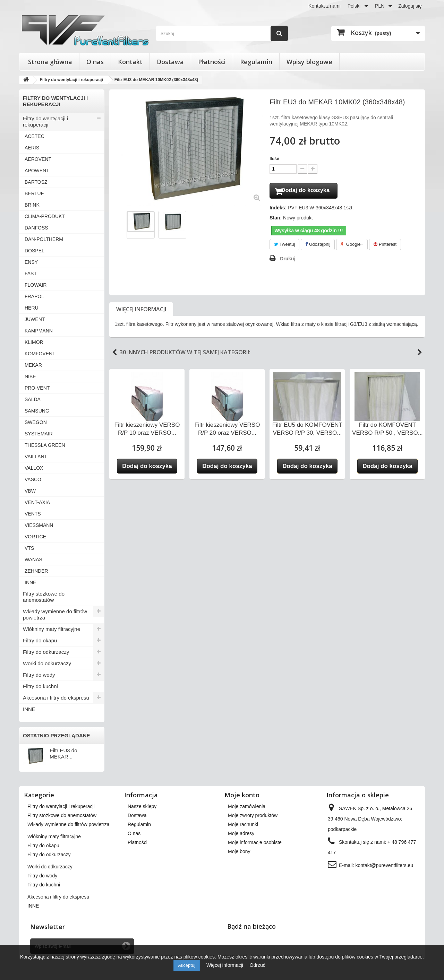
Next (420, 354)
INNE (30, 582)
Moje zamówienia (247, 806)
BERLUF (34, 193)
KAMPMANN (39, 331)
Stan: (276, 219)
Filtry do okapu (40, 640)
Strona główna (50, 62)
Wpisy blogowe (309, 62)
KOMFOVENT (40, 354)
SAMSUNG (37, 411)
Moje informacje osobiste (255, 842)
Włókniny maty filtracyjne (52, 629)
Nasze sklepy (142, 806)
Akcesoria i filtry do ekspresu (56, 698)
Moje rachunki (243, 824)
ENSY (31, 262)
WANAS (33, 560)
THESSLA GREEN (45, 445)
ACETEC (35, 136)
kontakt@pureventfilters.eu (384, 865)
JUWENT (35, 319)
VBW (30, 491)
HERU (32, 308)
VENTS (33, 514)
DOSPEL (35, 251)
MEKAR (33, 365)
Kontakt (130, 62)
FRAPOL (34, 296)
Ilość (274, 159)
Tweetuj (284, 246)
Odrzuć (258, 965)
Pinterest (385, 246)
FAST (31, 274)
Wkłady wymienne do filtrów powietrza (55, 614)
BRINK (32, 205)
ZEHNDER (36, 571)
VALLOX (34, 468)
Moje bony (239, 851)
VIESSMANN (39, 525)
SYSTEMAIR (39, 434)
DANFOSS (36, 228)
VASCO (33, 479)
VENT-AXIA (37, 502)
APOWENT (37, 171)
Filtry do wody (39, 675)
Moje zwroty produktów (253, 815)
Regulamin (256, 62)
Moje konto (242, 795)
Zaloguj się (410, 6)
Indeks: (278, 209)
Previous (114, 354)
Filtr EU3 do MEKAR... (63, 753)
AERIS (32, 148)
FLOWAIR (36, 285)
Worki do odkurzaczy (47, 663)
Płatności (212, 62)
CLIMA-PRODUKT (45, 216)
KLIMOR (34, 342)
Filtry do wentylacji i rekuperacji (45, 122)
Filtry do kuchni (40, 686)
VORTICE (35, 537)
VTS (29, 548)
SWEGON (36, 422)
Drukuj (288, 260)
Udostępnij (318, 246)
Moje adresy (241, 833)
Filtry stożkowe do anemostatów (44, 597)
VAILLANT (36, 457)
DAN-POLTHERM (44, 239)
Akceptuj (187, 965)
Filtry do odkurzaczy (46, 652)
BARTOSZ (36, 182)
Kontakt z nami (325, 6)
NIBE (30, 376)
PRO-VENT (37, 388)
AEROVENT (38, 159)
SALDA (33, 399)
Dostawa (170, 62)
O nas (95, 62)
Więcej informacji (141, 311)
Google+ (352, 246)
